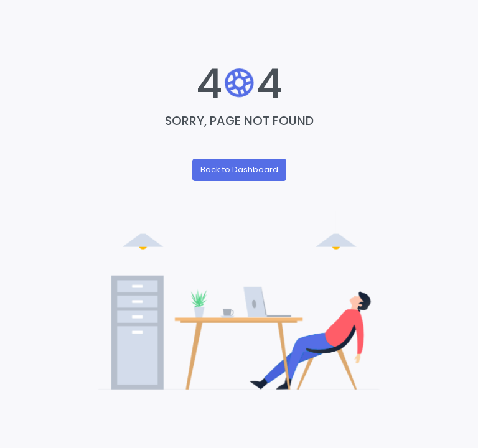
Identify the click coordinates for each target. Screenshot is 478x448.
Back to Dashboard (239, 170)
